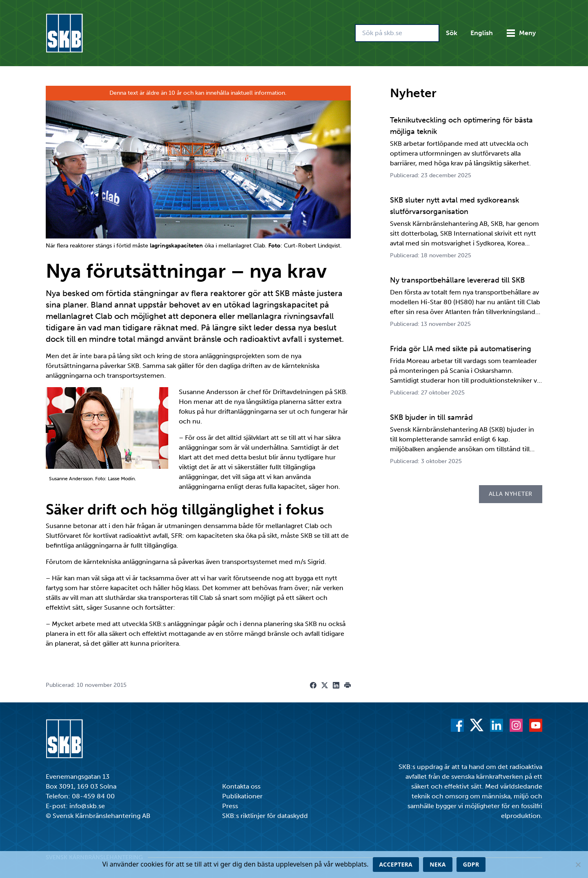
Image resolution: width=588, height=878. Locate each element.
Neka (438, 864)
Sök (452, 33)
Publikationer (242, 796)
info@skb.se (87, 806)
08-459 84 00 (93, 796)
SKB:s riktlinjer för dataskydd (265, 816)
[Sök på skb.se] (397, 33)
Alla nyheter (511, 494)
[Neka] (578, 865)
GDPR (471, 864)
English (482, 33)
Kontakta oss (241, 786)
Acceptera (396, 864)
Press (230, 806)
